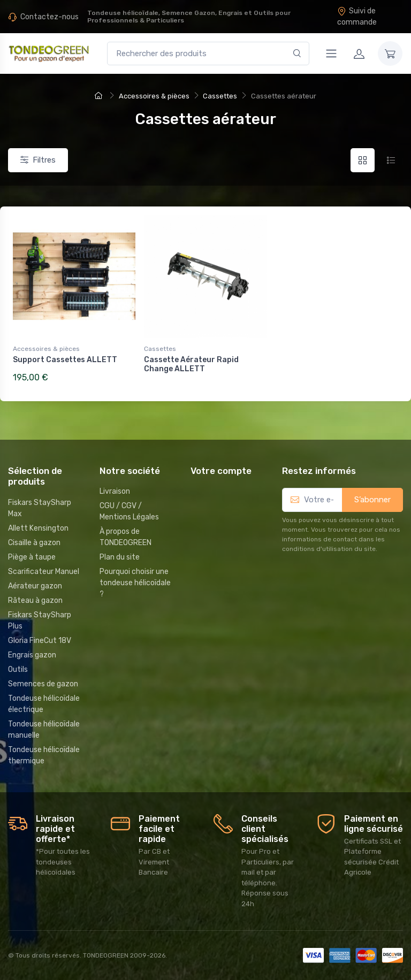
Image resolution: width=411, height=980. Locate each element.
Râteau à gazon (35, 600)
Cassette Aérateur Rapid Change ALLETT (191, 364)
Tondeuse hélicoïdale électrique (44, 704)
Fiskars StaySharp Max (40, 508)
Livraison (115, 491)
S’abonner (372, 500)
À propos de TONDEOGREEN (125, 537)
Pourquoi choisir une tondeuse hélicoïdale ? (135, 583)
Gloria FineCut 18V (40, 641)
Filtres (38, 160)
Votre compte (221, 471)
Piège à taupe (32, 557)
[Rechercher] (297, 54)
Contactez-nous (50, 17)
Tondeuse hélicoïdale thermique (44, 755)
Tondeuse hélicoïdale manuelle (44, 730)
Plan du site (120, 557)
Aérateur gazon (35, 586)
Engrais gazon (32, 655)
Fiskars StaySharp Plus (40, 621)
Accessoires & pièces (46, 349)
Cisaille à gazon (34, 543)
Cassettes (160, 349)
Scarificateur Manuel (44, 572)
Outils (18, 669)
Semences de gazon (43, 684)
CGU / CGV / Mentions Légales (129, 511)
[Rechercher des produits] (208, 54)
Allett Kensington (38, 528)
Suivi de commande (357, 17)
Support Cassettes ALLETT (65, 360)
